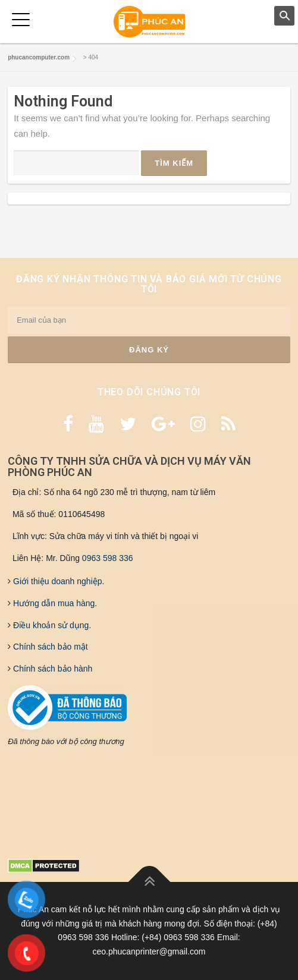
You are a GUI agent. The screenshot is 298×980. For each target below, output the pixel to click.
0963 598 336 (108, 558)
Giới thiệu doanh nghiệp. (57, 581)
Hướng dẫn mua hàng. (54, 603)
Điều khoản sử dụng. (51, 625)
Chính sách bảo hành (51, 669)
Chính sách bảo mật (49, 647)
